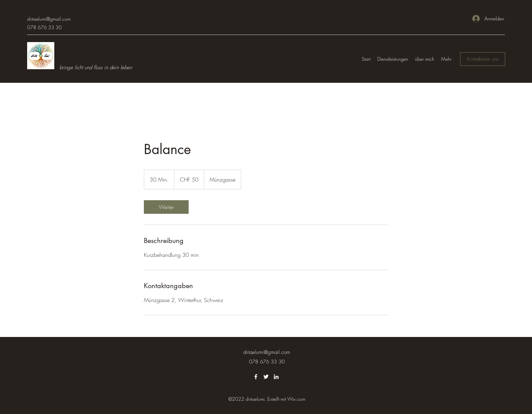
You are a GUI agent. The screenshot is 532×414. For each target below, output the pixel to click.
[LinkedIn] (276, 377)
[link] (166, 207)
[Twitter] (266, 377)
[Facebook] (256, 377)
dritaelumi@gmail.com (49, 19)
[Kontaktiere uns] (483, 59)
